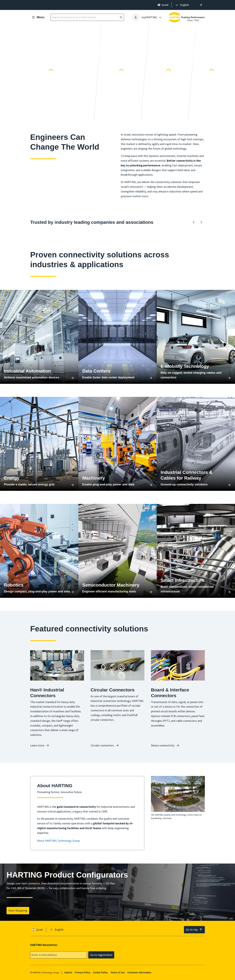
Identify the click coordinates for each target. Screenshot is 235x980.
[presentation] (182, 5)
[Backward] (194, 222)
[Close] (201, 5)
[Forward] (201, 222)
